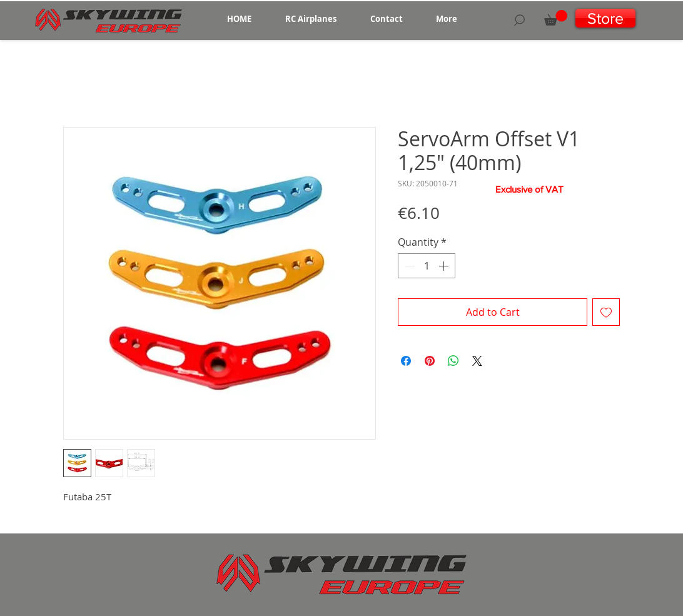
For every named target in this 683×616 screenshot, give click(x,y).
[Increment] (445, 266)
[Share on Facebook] (406, 361)
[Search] (519, 20)
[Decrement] (408, 266)
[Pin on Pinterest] (430, 361)
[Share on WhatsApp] (453, 361)
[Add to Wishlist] (606, 312)
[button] (311, 19)
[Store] (605, 18)
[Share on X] (477, 361)
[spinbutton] (427, 266)
